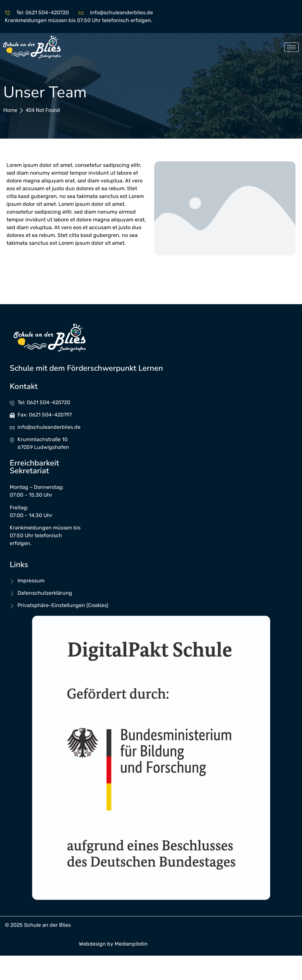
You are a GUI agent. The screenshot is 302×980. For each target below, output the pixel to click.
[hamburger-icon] (291, 47)
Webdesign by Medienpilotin (113, 944)
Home (10, 110)
